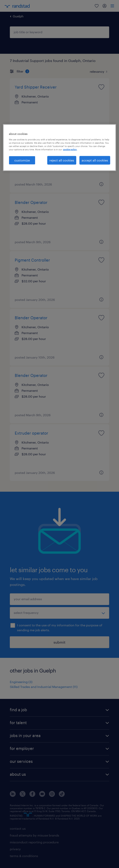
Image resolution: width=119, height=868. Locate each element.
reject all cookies (62, 160)
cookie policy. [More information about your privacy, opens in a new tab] (70, 149)
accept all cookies (95, 160)
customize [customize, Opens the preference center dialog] (22, 160)
